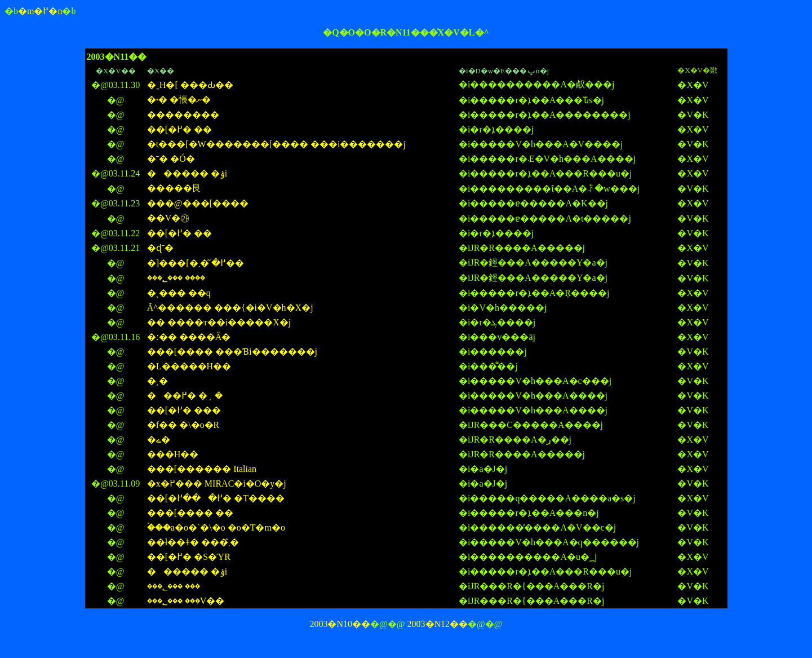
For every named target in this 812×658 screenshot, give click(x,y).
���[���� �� (190, 513)
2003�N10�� (340, 624)
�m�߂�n (40, 11)
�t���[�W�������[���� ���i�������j (276, 144)
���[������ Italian (202, 469)
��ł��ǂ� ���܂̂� (193, 542)
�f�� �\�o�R (183, 425)
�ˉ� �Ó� (171, 159)
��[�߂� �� (179, 129)
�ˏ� (157, 381)
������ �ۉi (187, 173)
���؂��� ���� (176, 278)
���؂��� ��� (174, 586)
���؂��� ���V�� (186, 601)
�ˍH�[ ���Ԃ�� (190, 85)
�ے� (159, 440)
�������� (183, 115)
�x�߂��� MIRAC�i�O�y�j (217, 483)
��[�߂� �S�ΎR (189, 557)
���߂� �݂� (185, 396)
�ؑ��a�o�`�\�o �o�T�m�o (216, 527)
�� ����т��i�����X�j (219, 322)
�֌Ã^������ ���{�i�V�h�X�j (230, 308)
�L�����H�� (189, 366)
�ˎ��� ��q (179, 293)
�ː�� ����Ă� (189, 337)
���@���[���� (198, 203)
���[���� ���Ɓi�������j (232, 352)
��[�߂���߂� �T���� (216, 498)
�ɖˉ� (160, 248)
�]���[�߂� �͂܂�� (196, 263)
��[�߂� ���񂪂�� (184, 410)
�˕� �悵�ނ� (179, 100)
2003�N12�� (438, 624)
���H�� (173, 454)
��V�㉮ (168, 218)
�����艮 (174, 188)
